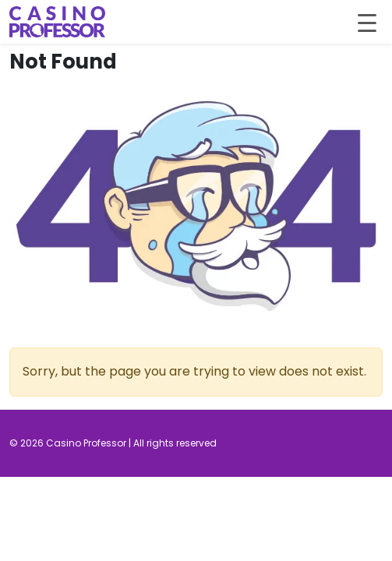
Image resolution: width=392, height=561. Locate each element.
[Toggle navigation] (367, 22)
